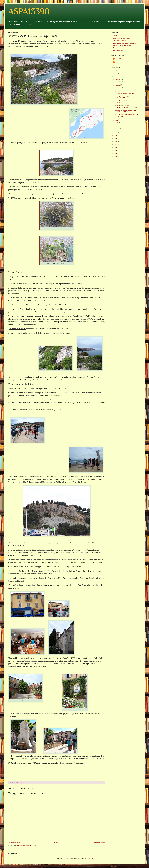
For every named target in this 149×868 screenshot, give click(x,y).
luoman (79, 859)
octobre (118, 85)
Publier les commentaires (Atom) (26, 846)
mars (117, 126)
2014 (115, 153)
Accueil (57, 842)
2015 (115, 150)
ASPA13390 (29, 11)
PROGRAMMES (118, 51)
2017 (115, 144)
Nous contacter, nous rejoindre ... (123, 48)
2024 (115, 71)
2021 (115, 133)
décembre (118, 79)
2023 (115, 74)
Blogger (91, 859)
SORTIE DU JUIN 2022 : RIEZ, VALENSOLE (125, 97)
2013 (115, 156)
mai (117, 120)
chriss (117, 62)
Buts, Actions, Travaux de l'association (125, 43)
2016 (115, 147)
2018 (115, 141)
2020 (115, 136)
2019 (115, 139)
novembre (119, 82)
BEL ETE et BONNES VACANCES (126, 93)
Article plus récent (14, 842)
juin (117, 91)
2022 (115, 76)
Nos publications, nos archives (122, 46)
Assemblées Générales (120, 41)
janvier (118, 129)
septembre (119, 88)
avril (117, 123)
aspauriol (118, 59)
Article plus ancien (99, 842)
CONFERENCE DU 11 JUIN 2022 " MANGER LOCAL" (126, 111)
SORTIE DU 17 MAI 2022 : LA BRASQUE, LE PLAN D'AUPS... (126, 106)
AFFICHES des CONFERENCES (123, 38)
